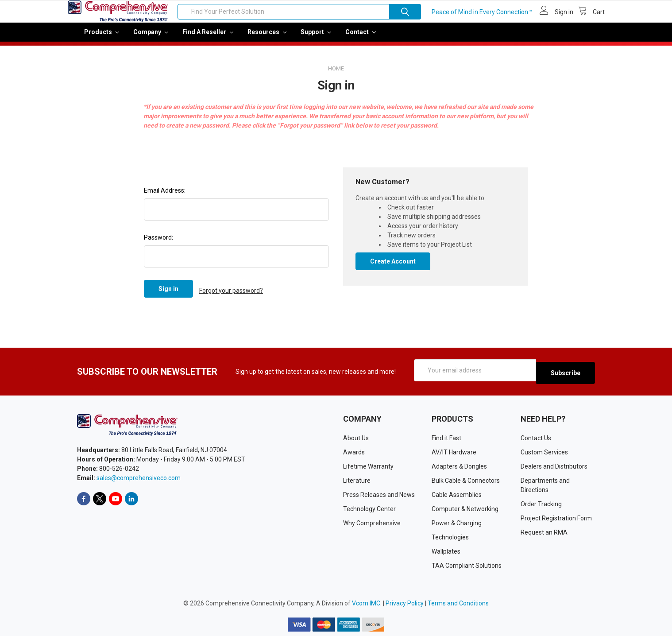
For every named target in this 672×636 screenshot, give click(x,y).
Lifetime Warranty (368, 466)
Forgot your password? (231, 295)
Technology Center (369, 508)
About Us (356, 438)
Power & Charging (457, 523)
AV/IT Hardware (454, 452)
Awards (354, 452)
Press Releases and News (379, 494)
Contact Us (536, 438)
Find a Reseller (208, 38)
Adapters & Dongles (459, 466)
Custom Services (544, 452)
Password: (158, 244)
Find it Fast (446, 438)
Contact (361, 38)
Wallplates (446, 551)
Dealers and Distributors (554, 466)
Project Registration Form (556, 518)
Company (151, 38)
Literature (357, 480)
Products (102, 38)
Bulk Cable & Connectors (466, 480)
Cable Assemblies (457, 494)
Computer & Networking (465, 508)
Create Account (393, 268)
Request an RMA (544, 532)
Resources (267, 38)
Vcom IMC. (367, 603)
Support (316, 38)
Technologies (450, 537)
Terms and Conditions (458, 603)
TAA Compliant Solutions (467, 565)
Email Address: (165, 197)
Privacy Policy (405, 603)
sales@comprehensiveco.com (139, 478)
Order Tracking (541, 504)
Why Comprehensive (372, 523)
